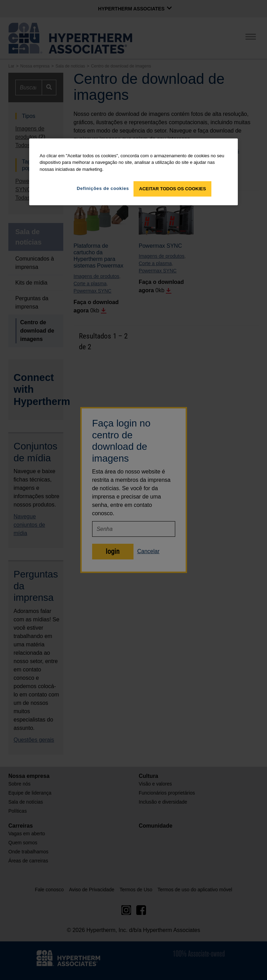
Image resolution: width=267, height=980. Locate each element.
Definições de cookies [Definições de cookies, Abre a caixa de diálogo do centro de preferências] (103, 188)
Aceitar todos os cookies (172, 189)
